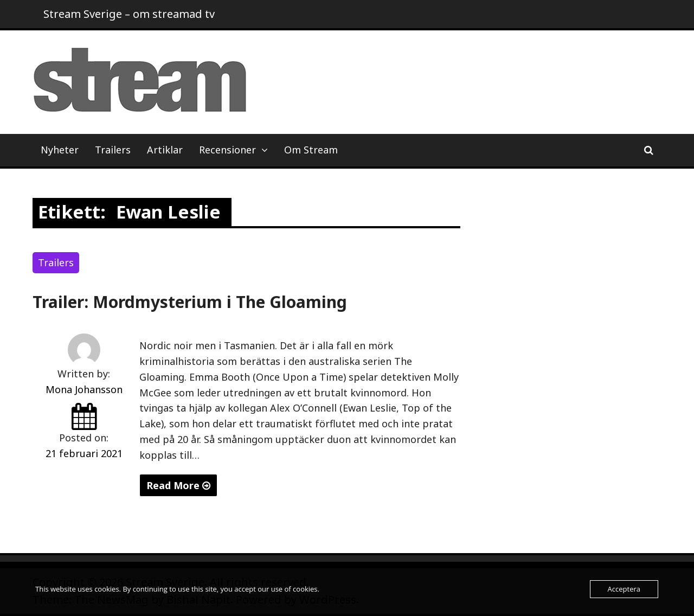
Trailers (113, 150)
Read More (178, 485)
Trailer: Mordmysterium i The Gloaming (190, 302)
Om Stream (311, 150)
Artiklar (165, 150)
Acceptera (624, 589)
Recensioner (227, 150)
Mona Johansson (84, 389)
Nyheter (60, 150)
